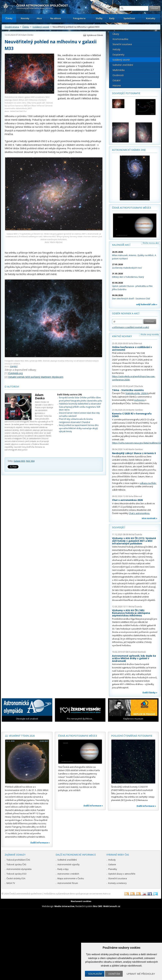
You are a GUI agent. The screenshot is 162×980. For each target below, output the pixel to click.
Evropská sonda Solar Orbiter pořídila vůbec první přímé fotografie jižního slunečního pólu (81, 399)
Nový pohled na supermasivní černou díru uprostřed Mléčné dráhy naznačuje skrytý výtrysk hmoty (79, 428)
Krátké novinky (122, 336)
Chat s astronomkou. (139, 513)
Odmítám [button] (114, 974)
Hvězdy (116, 49)
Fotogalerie (79, 18)
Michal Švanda (135, 534)
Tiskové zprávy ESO (16, 874)
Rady (112, 18)
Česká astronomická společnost (25, 894)
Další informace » (40, 843)
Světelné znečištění (123, 65)
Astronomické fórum (68, 883)
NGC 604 (30, 461)
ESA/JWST (14, 366)
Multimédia (119, 70)
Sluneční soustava (122, 44)
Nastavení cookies (81, 901)
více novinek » (150, 518)
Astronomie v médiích (68, 874)
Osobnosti (118, 75)
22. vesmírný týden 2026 (20, 736)
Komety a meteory (117, 883)
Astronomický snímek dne (129, 150)
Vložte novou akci (151, 243)
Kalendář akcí (121, 245)
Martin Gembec (136, 410)
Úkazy (116, 34)
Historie (117, 86)
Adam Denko (27, 35)
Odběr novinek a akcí (126, 313)
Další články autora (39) (69, 395)
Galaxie (112, 864)
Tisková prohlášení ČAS (18, 860)
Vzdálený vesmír (41, 27)
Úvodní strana (12, 27)
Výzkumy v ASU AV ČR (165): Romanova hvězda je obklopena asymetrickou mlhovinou (131, 613)
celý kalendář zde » (147, 304)
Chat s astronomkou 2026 (127, 500)
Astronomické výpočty (69, 864)
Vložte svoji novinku (150, 334)
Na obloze (56, 18)
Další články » (150, 692)
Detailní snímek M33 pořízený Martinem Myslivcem (36, 377)
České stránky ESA (16, 878)
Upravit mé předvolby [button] (141, 974)
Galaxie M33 (19, 461)
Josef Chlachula (136, 386)
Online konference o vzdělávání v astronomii (132, 348)
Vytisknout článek (95, 35)
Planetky (113, 869)
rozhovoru (139, 400)
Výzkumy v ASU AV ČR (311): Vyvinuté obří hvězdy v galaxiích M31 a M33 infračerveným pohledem (134, 541)
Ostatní (116, 80)
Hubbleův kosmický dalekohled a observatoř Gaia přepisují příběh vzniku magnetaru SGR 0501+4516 (80, 407)
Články (9, 18)
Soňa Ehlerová (135, 343)
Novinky (25, 18)
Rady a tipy (63, 869)
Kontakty (151, 18)
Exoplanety (118, 55)
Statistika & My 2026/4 (137, 393)
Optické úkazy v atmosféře (122, 874)
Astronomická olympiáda (19, 869)
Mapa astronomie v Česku (71, 878)
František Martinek (137, 652)
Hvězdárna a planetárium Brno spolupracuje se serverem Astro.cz (77, 894)
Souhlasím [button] (95, 974)
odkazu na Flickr (148, 483)
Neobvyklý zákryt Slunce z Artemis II (134, 453)
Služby (99, 18)
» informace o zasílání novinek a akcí (131, 327)
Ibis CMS (98, 906)
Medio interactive (64, 906)
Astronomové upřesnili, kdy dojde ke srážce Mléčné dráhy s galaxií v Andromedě (134, 658)
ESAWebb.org (15, 373)
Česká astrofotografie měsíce (132, 208)
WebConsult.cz (112, 906)
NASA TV (11, 883)
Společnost (129, 18)
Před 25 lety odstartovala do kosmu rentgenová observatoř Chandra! (76, 421)
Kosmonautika (120, 39)
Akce (39, 18)
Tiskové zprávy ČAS (16, 864)
